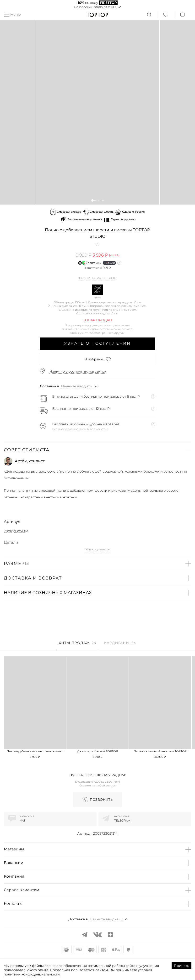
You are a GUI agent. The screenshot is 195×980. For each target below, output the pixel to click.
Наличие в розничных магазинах (78, 371)
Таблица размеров (98, 278)
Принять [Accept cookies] (181, 966)
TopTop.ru (98, 15)
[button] (92, 200)
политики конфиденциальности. (32, 974)
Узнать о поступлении (98, 344)
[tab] (78, 645)
